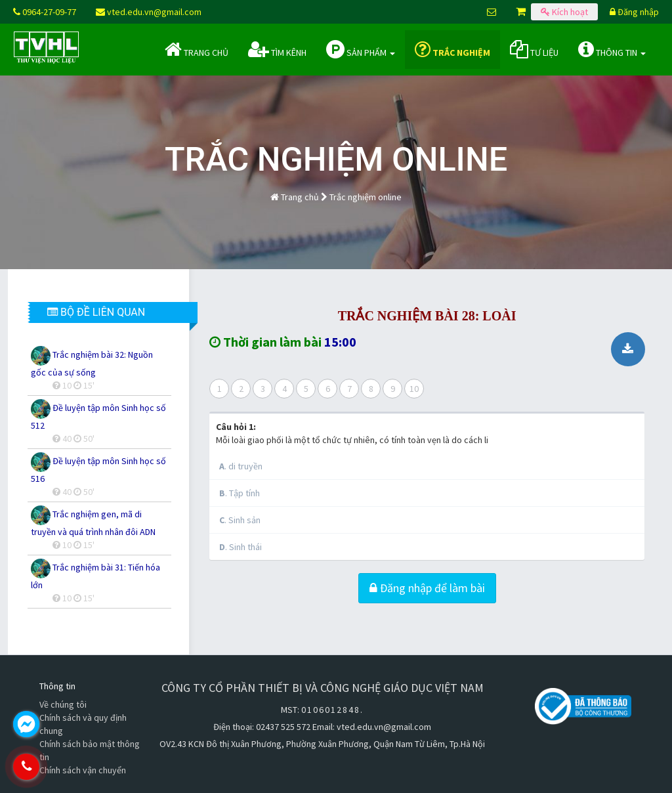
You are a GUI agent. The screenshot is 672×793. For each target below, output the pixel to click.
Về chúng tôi (63, 704)
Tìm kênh (277, 49)
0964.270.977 (82, 767)
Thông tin (612, 49)
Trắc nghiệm (452, 49)
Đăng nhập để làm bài (427, 588)
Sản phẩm (361, 49)
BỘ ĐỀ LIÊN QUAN (96, 312)
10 (414, 389)
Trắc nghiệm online (366, 197)
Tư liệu (534, 49)
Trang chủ (197, 49)
